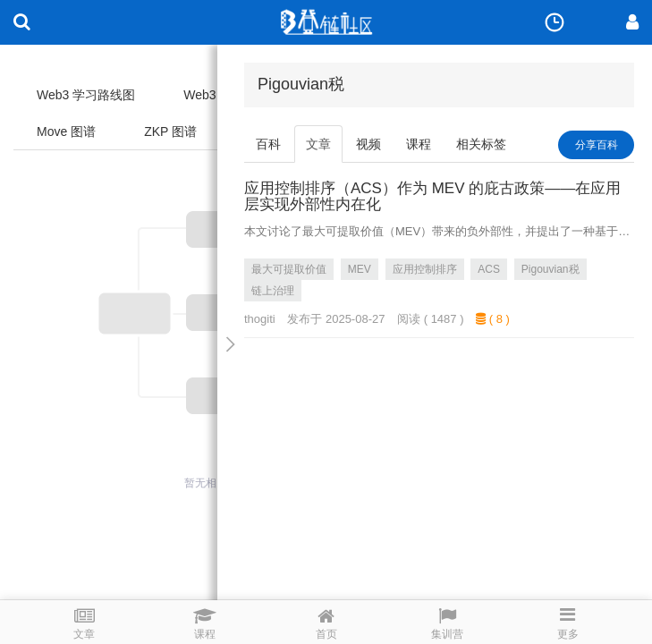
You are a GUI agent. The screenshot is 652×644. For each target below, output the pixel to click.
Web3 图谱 (214, 95)
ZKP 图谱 (170, 131)
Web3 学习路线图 (86, 95)
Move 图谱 (66, 131)
